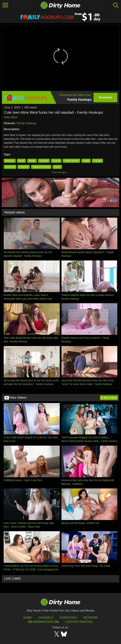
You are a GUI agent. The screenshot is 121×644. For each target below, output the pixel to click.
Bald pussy (10, 161)
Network (91, 618)
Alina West (11, 117)
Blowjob (32, 161)
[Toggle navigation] (5, 5)
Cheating (56, 161)
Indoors (57, 167)
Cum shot (97, 161)
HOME (27, 618)
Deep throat (10, 167)
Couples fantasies (71, 161)
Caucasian (44, 161)
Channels (46, 618)
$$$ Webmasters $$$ (43, 622)
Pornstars (68, 618)
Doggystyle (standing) (41, 167)
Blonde (21, 161)
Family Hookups (27, 123)
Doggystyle (24, 167)
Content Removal (79, 622)
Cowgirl (86, 161)
